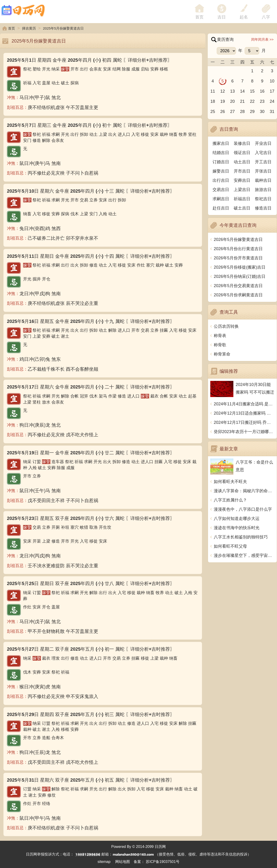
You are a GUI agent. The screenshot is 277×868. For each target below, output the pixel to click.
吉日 (222, 17)
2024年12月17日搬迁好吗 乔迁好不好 (244, 422)
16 (262, 91)
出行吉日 (221, 180)
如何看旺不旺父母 (230, 546)
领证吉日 (242, 153)
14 (242, 91)
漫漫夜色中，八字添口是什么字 (243, 509)
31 (272, 112)
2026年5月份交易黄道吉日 (238, 286)
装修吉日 (242, 143)
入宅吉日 (263, 153)
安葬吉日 (242, 180)
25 (213, 112)
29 (252, 112)
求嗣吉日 (221, 199)
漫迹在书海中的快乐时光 (237, 528)
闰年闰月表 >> (262, 39)
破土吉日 (242, 208)
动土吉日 (242, 162)
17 (272, 91)
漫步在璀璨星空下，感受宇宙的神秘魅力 (244, 555)
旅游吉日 (263, 190)
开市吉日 (242, 171)
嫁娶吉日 (221, 171)
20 (232, 101)
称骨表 (220, 336)
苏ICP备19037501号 (163, 862)
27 (232, 112)
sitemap (104, 862)
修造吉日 (263, 208)
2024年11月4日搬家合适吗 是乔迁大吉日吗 (244, 404)
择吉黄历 (29, 28)
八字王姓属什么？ (230, 500)
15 (252, 91)
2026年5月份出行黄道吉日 (238, 249)
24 (272, 101)
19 (223, 101)
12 (223, 91)
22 (252, 101)
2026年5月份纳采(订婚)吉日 (240, 276)
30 (262, 112)
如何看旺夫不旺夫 (230, 482)
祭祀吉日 (263, 199)
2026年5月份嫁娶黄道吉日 (238, 240)
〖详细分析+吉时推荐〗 (148, 60)
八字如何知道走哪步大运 (237, 519)
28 (242, 112)
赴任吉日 (221, 208)
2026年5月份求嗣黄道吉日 (238, 295)
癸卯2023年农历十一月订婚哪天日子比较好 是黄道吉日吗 (244, 432)
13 (232, 91)
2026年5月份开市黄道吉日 (238, 258)
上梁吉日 (242, 190)
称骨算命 (222, 354)
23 (262, 101)
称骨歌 (220, 345)
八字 (266, 17)
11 (213, 91)
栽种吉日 (263, 180)
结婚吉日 (221, 153)
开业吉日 (263, 143)
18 (213, 101)
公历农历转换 (226, 326)
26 (223, 112)
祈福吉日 (242, 199)
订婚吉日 (221, 162)
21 (242, 101)
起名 (244, 17)
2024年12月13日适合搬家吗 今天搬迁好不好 (244, 413)
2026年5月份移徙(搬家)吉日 (240, 267)
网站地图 (123, 862)
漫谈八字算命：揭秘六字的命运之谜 (244, 491)
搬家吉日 (221, 143)
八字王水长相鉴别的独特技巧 (241, 537)
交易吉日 (221, 190)
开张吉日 (263, 171)
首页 (12, 28)
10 (272, 81)
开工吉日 (263, 162)
